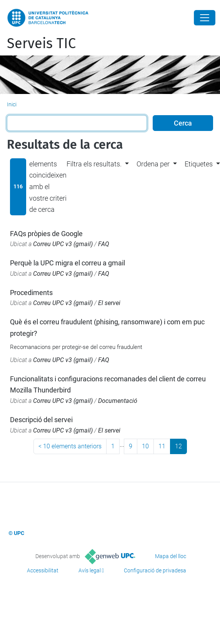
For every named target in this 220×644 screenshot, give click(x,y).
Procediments (31, 293)
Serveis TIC (41, 44)
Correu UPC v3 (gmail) (63, 244)
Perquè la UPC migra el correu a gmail (67, 263)
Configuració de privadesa (155, 570)
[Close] (205, 18)
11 (162, 446)
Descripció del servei (41, 420)
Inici (12, 104)
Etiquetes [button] (199, 164)
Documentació (118, 401)
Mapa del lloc (171, 556)
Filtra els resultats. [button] (94, 164)
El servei (109, 303)
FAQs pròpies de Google (46, 234)
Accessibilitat (43, 570)
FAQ (104, 244)
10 (145, 446)
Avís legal (90, 570)
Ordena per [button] (153, 164)
